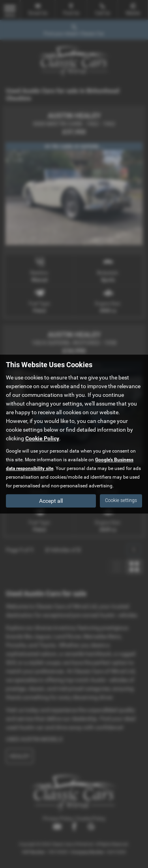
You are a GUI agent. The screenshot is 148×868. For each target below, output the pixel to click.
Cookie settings (121, 500)
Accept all (51, 501)
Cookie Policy (42, 438)
